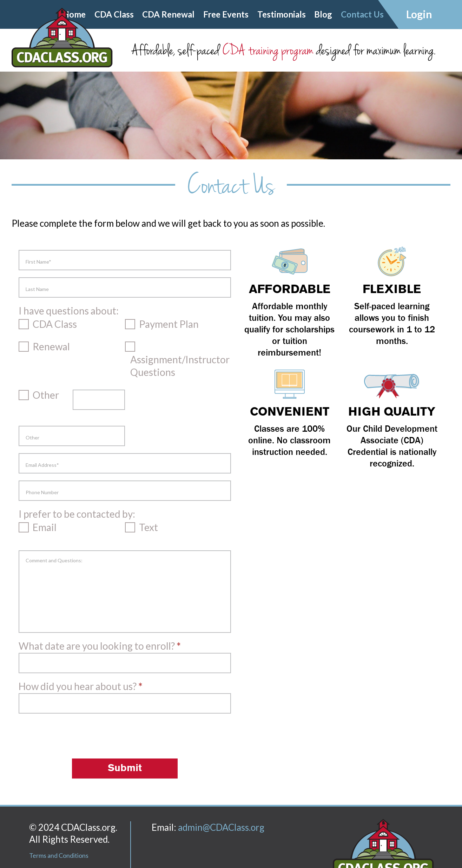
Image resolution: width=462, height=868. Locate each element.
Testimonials (281, 15)
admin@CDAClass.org (221, 828)
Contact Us (362, 15)
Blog (323, 15)
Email (40, 528)
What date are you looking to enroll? (100, 646)
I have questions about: (69, 311)
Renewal (47, 347)
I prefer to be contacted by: (77, 514)
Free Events (226, 15)
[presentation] (72, 735)
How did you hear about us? (81, 687)
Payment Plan (164, 324)
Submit (125, 769)
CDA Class (113, 15)
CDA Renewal (168, 15)
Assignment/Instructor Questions (180, 362)
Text (144, 528)
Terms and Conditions (59, 856)
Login (419, 14)
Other (41, 395)
